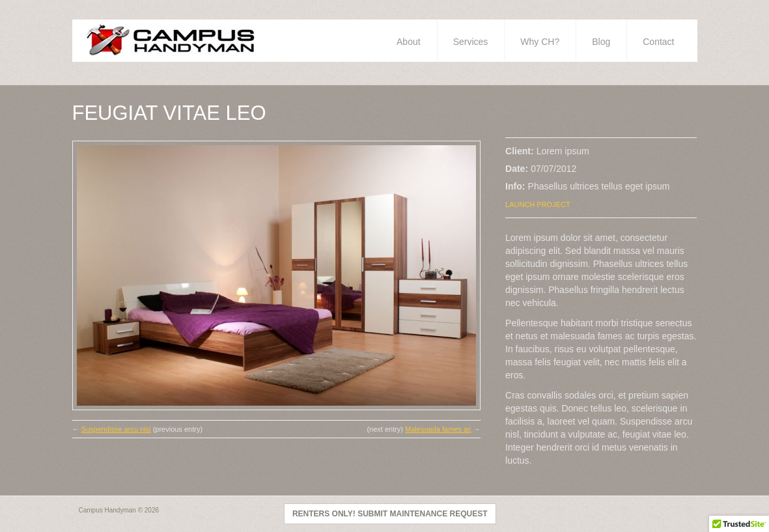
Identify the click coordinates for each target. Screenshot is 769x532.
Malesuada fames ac (438, 429)
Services (471, 42)
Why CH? (540, 42)
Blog (601, 42)
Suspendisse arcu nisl (116, 429)
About (409, 42)
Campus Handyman (107, 510)
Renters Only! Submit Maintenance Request (390, 514)
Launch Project (538, 204)
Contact (658, 42)
